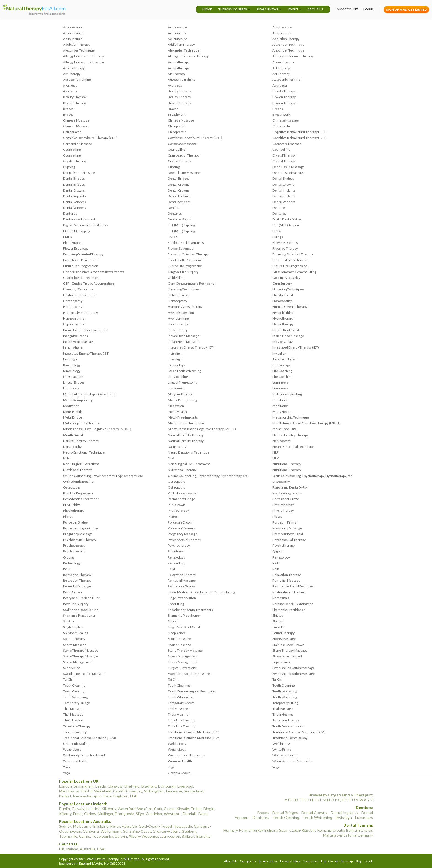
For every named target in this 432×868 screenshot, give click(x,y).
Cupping (69, 167)
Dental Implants (284, 190)
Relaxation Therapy (77, 575)
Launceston (170, 836)
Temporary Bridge (76, 703)
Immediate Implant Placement (85, 330)
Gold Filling (176, 278)
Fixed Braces (73, 243)
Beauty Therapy (179, 91)
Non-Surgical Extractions (81, 464)
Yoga (67, 767)
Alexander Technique (288, 45)
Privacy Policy (290, 861)
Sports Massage (179, 639)
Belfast (65, 796)
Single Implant (73, 627)
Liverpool (185, 786)
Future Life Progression (81, 266)
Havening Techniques (79, 289)
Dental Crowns (179, 184)
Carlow (90, 814)
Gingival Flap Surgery (183, 272)
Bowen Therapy (284, 97)
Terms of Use (268, 861)
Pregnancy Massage (287, 528)
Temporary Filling (285, 703)
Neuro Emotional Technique (293, 447)
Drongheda (125, 814)
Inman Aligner (73, 347)
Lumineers (281, 382)
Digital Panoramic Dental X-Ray (86, 225)
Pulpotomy (176, 551)
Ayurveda (70, 85)
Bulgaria (271, 830)
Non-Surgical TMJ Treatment (189, 464)
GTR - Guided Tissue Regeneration (88, 283)
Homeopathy (73, 301)
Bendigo (204, 836)
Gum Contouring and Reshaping (191, 283)
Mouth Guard (73, 435)
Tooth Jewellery (75, 732)
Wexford (145, 809)
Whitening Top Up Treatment (84, 755)
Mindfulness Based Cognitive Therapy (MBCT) (307, 423)
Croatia (339, 830)
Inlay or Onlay (283, 342)
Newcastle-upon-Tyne (92, 796)
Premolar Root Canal (288, 534)
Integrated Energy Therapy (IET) (191, 347)
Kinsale (183, 809)
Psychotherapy (74, 545)
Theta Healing (178, 714)
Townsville (68, 836)
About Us (315, 9)
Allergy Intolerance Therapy (83, 56)
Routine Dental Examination (293, 604)
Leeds (101, 786)
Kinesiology (72, 365)
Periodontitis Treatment (81, 499)
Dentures (280, 208)
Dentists (174, 208)
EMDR (277, 231)
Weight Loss (177, 744)
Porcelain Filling (284, 522)
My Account (348, 9)
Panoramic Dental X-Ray (290, 487)
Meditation (281, 400)
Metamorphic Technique (291, 417)
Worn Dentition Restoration (293, 761)
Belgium (353, 830)
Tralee (196, 809)
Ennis (78, 814)
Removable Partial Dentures (293, 586)
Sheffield (132, 786)
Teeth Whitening (285, 691)
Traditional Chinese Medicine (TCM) (194, 732)
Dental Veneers (75, 202)
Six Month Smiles (76, 633)
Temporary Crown (181, 703)
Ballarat (188, 836)
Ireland (72, 849)
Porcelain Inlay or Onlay (80, 528)
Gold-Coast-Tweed (155, 826)
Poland (245, 830)
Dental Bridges (74, 178)
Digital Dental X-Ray (287, 219)
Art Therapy (281, 68)
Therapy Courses (233, 9)
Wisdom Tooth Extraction (187, 755)
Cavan (169, 809)
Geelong (189, 831)
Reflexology (176, 557)
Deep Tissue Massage (288, 167)
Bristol (87, 791)
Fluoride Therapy (285, 248)
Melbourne (82, 826)
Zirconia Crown (179, 773)
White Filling (282, 749)
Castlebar (154, 814)
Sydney (65, 826)
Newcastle (183, 826)
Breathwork (177, 114)
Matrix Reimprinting (287, 394)
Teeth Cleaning (74, 685)
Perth (115, 826)
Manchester (69, 791)
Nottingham (154, 791)
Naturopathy (282, 441)
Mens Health (73, 412)
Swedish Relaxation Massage (294, 668)
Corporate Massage (78, 144)
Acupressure (73, 27)
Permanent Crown (286, 499)
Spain (284, 830)
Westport (172, 814)
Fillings (278, 237)
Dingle (209, 809)
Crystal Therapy (284, 155)
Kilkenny (109, 809)
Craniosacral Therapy (183, 155)
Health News (268, 9)
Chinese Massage (76, 120)
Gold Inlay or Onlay (286, 278)
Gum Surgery (282, 283)
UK (62, 849)
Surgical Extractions (182, 668)
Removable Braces (182, 586)
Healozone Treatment (79, 295)
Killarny (65, 814)
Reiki (276, 563)
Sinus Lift (279, 627)
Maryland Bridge (180, 394)
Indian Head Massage (183, 336)
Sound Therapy (283, 633)
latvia (338, 835)
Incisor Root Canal (286, 330)
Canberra (91, 831)
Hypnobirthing (283, 313)
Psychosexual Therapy (80, 540)
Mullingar (106, 814)
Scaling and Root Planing (81, 610)
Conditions (311, 861)
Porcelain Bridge (75, 522)
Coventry (134, 791)
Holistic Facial (178, 295)
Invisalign (175, 353)
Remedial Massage (182, 580)
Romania (324, 830)
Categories (248, 861)
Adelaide (129, 826)
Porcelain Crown (180, 522)
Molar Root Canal (285, 429)
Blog (358, 861)
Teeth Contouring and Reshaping (192, 691)
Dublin (64, 809)
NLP (276, 452)
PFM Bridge (72, 505)
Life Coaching (282, 371)
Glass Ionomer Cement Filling (294, 272)
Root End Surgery (76, 604)
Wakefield (103, 791)
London (65, 786)
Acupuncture (177, 33)
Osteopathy (176, 482)
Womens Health (285, 755)
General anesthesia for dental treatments (94, 272)
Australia (88, 849)
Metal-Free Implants (183, 417)
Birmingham (84, 786)
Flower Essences (285, 243)
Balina (203, 814)
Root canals (281, 598)
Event (293, 9)
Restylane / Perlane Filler (81, 598)
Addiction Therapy (286, 39)
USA (101, 849)
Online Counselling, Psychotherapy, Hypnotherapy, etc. (103, 476)
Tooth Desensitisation (289, 726)
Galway (78, 809)
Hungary (231, 830)
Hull (133, 796)
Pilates (68, 517)
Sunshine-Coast (137, 831)
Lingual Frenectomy (183, 382)
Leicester (174, 791)
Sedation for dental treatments (190, 610)
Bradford (149, 786)
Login (368, 9)
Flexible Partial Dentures (186, 243)
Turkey (258, 830)
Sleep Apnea (177, 633)
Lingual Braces (74, 382)
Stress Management (183, 656)
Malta (328, 835)
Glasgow (115, 786)
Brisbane (101, 826)
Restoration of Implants (290, 592)
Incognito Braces (75, 336)
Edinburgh (167, 786)
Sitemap (347, 861)
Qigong (278, 551)
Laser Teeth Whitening (184, 371)
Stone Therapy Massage (81, 650)
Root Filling (176, 604)
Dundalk (190, 814)
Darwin (121, 836)
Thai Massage (73, 709)
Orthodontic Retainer (79, 482)
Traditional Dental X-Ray (290, 738)
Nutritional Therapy (287, 464)
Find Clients (330, 861)
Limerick (93, 809)
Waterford (127, 809)
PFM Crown (176, 505)
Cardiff (119, 791)
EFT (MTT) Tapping (181, 225)
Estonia (350, 835)
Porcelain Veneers (181, 528)
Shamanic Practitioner (289, 610)
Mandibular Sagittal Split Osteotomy (89, 394)
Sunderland (194, 791)
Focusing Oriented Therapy (83, 254)
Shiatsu (278, 615)
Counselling (72, 149)
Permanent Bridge (181, 499)
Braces (68, 109)
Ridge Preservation (182, 598)
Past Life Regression (78, 493)
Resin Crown (72, 592)
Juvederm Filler (284, 359)
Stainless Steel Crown (288, 645)
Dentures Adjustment (79, 219)
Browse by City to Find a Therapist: (341, 795)
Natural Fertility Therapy (186, 435)
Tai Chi (68, 679)
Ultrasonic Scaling (76, 744)
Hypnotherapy (283, 318)
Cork (158, 809)
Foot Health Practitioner (81, 260)
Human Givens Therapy (185, 307)
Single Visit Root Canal (184, 627)
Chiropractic (177, 126)
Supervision (281, 662)
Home (207, 9)
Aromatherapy (179, 62)
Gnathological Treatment (81, 278)
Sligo (140, 814)
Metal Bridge (73, 417)
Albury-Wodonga (143, 836)
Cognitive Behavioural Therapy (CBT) (300, 132)
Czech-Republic (303, 830)
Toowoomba (102, 836)
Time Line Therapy (181, 720)
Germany (365, 835)
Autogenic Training (77, 79)
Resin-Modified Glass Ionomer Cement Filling (201, 592)
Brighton (121, 796)
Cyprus (367, 830)
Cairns (85, 836)
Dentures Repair (180, 219)
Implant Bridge (179, 330)
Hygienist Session (181, 313)
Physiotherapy (283, 505)
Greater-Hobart (166, 831)
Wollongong (111, 831)
